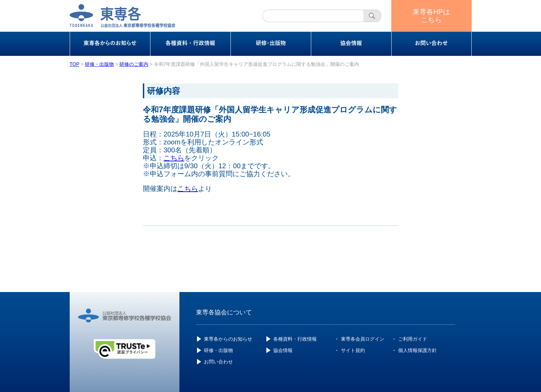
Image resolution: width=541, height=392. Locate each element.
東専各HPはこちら (431, 16)
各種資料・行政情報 (295, 339)
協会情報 (283, 350)
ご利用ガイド (413, 339)
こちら (174, 158)
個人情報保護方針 (417, 350)
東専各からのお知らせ (228, 339)
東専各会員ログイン (363, 339)
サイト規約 (353, 350)
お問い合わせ (218, 362)
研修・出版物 (218, 350)
